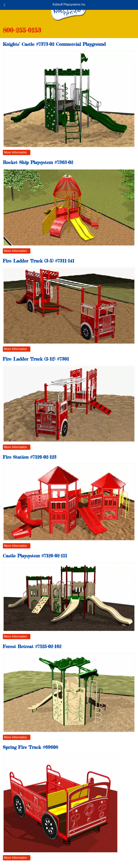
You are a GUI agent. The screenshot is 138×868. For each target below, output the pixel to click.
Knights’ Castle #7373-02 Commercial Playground (54, 44)
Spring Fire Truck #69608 (30, 747)
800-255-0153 (22, 30)
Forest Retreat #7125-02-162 (32, 647)
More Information (15, 152)
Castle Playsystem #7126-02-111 (35, 556)
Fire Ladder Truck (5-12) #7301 (36, 359)
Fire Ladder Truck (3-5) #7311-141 (39, 261)
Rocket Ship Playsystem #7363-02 (38, 162)
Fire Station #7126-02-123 (30, 457)
